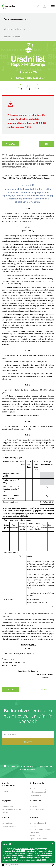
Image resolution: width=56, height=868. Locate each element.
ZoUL (19, 119)
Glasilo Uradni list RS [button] (15, 29)
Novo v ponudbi (8, 806)
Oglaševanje (35, 832)
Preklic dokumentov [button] (14, 37)
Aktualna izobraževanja (38, 789)
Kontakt (33, 826)
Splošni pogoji (35, 836)
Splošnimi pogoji (28, 766)
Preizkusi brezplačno (38, 809)
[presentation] (28, 757)
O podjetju (34, 823)
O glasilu (5, 791)
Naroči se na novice (9, 826)
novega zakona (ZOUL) (25, 849)
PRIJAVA (28, 742)
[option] (28, 72)
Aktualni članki (7, 823)
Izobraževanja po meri (38, 792)
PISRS (28, 127)
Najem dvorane (36, 795)
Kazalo (11, 144)
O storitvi (34, 806)
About (43, 823)
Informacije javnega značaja (40, 829)
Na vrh (44, 690)
